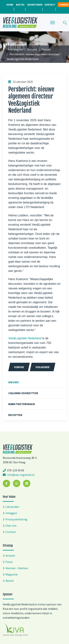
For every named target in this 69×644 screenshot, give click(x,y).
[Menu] (53, 23)
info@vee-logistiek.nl (21, 475)
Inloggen (11, 513)
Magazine (12, 574)
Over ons (11, 526)
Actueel (10, 555)
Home (10, 5)
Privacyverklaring (16, 519)
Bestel (20, 5)
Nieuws (13, 382)
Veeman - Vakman (17, 568)
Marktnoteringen (22, 404)
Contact (50, 5)
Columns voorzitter (23, 393)
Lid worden (12, 507)
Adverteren (35, 5)
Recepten (15, 415)
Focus (9, 562)
